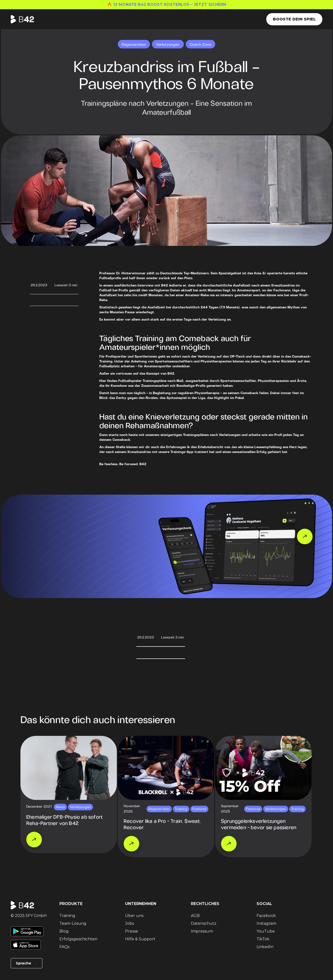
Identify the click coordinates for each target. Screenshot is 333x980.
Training (67, 916)
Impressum (202, 931)
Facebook (266, 916)
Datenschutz (204, 923)
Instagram (266, 923)
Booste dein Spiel (294, 19)
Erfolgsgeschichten (78, 939)
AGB (195, 916)
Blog (64, 931)
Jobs (129, 923)
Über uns (134, 916)
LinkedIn (265, 947)
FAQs (64, 947)
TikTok (263, 939)
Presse (132, 931)
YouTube (266, 931)
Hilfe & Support (140, 939)
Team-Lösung (73, 923)
